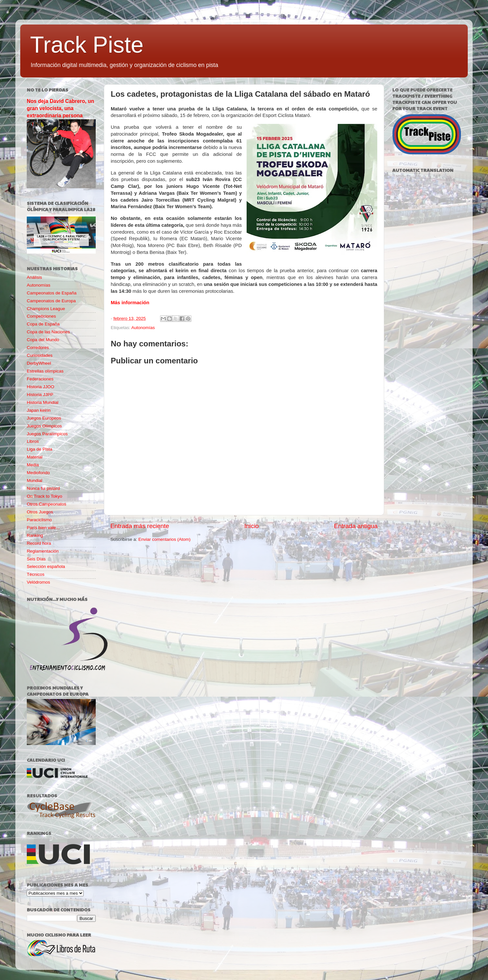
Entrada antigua (356, 526)
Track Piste (87, 45)
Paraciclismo (39, 520)
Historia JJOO (41, 387)
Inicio (252, 526)
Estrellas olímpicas (45, 371)
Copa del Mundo (43, 340)
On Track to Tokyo (45, 496)
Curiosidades (40, 355)
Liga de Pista (40, 449)
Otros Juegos (40, 512)
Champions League (46, 309)
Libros (33, 441)
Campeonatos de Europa (51, 301)
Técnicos (36, 574)
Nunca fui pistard (43, 488)
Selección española (46, 566)
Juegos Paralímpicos (47, 434)
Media (33, 465)
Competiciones (41, 316)
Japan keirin (39, 410)
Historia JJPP (40, 395)
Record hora (39, 543)
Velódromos (38, 582)
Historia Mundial (43, 402)
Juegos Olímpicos (44, 426)
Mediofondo (38, 473)
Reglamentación (43, 551)
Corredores (38, 348)
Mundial (34, 481)
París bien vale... (43, 528)
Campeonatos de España (52, 293)
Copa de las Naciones (48, 332)
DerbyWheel (39, 363)
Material (35, 457)
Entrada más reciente (140, 526)
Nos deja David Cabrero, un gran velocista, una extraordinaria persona (60, 108)
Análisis (34, 277)
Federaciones (40, 379)
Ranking (35, 535)
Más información (130, 303)
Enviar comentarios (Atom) (165, 539)
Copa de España (43, 324)
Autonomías (143, 328)
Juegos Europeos (44, 418)
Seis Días (36, 559)
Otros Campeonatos (47, 504)
